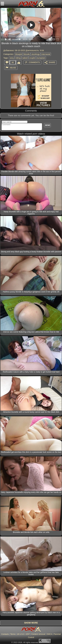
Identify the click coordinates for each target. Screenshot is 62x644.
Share (52, 62)
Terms (13, 634)
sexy (12, 58)
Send (47, 125)
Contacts (5, 634)
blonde (27, 54)
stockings (36, 54)
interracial (46, 54)
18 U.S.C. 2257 (23, 634)
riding (18, 58)
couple (32, 58)
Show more (31, 623)
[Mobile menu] (2, 4)
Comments (34, 62)
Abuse (13, 68)
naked (25, 58)
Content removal (38, 634)
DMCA (49, 634)
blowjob (19, 54)
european (41, 58)
